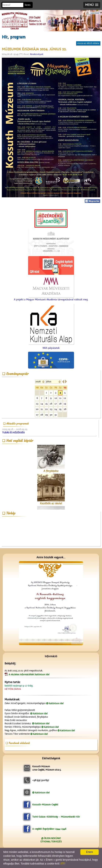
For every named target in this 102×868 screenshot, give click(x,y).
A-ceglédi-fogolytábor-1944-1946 (49, 829)
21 (42, 409)
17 (56, 404)
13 (37, 404)
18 (60, 404)
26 (65, 409)
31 (56, 415)
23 (51, 409)
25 (60, 409)
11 (60, 398)
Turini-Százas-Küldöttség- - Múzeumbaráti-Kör (56, 817)
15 (46, 404)
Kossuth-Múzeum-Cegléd (45, 805)
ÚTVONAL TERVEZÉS (51, 842)
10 (56, 398)
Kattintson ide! (56, 703)
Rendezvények (37, 54)
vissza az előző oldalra (88, 43)
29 (46, 415)
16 (51, 404)
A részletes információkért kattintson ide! (29, 674)
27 (37, 415)
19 (65, 404)
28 (42, 415)
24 (56, 409)
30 (51, 415)
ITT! (63, 864)
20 (37, 409)
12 (65, 398)
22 (46, 409)
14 (42, 404)
